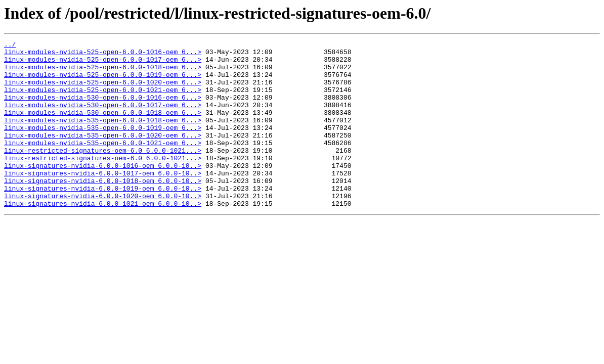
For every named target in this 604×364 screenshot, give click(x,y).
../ (10, 45)
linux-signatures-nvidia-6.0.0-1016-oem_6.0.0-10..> (103, 191)
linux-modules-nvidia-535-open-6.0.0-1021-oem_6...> (103, 164)
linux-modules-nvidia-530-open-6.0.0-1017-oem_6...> (103, 118)
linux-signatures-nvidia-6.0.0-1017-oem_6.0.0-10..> (103, 200)
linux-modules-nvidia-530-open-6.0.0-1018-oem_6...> (103, 127)
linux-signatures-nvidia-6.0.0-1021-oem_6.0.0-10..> (103, 237)
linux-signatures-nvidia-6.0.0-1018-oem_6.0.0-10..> (103, 209)
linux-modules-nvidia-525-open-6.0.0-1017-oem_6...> (103, 64)
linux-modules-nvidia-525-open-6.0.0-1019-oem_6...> (103, 82)
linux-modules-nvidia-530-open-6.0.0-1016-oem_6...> (103, 109)
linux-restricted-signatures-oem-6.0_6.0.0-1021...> (103, 173)
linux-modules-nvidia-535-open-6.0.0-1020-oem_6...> (103, 155)
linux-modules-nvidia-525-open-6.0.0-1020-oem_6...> (103, 91)
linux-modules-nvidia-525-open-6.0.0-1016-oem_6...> (103, 55)
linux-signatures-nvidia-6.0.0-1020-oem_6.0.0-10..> (103, 227)
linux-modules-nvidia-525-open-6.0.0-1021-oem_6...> (103, 100)
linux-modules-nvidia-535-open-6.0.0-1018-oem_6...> (103, 136)
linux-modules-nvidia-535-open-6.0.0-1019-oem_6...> (103, 146)
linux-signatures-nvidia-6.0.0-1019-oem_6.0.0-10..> (103, 218)
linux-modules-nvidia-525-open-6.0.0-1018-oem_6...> (103, 73)
